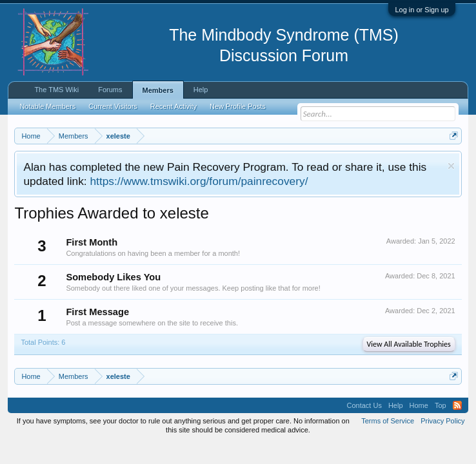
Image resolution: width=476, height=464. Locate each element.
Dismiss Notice (451, 166)
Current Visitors (113, 106)
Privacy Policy (442, 421)
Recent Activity (174, 106)
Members (158, 90)
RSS (457, 405)
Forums (110, 90)
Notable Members (47, 106)
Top (441, 405)
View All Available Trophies (409, 344)
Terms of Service (388, 421)
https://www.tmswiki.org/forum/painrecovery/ (199, 181)
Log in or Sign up (421, 10)
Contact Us (364, 405)
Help (201, 90)
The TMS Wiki (56, 90)
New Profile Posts (238, 106)
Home (419, 405)
